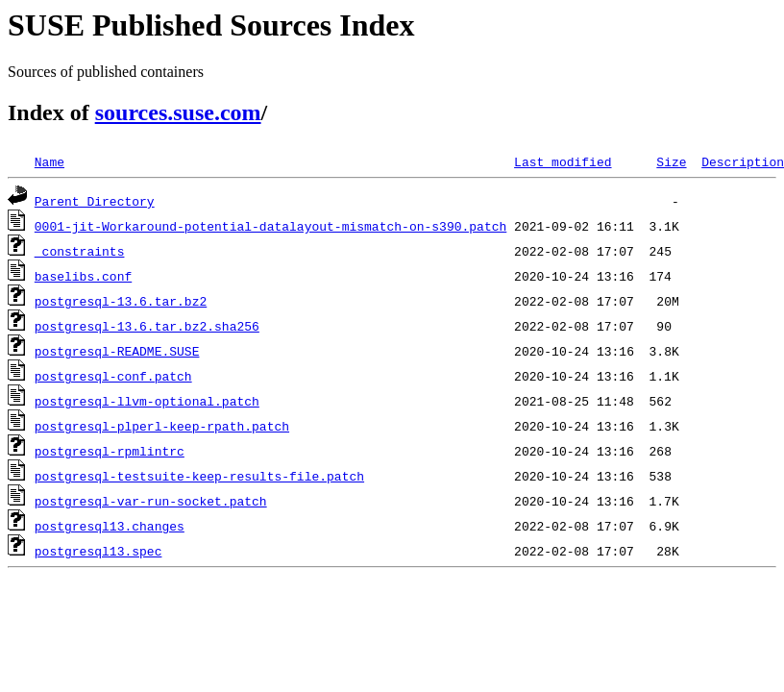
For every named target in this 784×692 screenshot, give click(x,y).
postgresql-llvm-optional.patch (147, 401)
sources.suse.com (178, 112)
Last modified (563, 161)
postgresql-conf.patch (113, 376)
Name (49, 161)
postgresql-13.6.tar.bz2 (121, 301)
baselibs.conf (83, 276)
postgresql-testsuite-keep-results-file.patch (199, 476)
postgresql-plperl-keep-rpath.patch (162, 426)
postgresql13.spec (98, 551)
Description (743, 161)
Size (671, 161)
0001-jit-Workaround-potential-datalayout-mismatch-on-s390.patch (270, 226)
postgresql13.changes (110, 526)
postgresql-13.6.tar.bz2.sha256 (147, 326)
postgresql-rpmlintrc (110, 451)
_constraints (80, 251)
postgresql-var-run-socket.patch (151, 501)
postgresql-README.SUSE (117, 351)
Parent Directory (95, 201)
